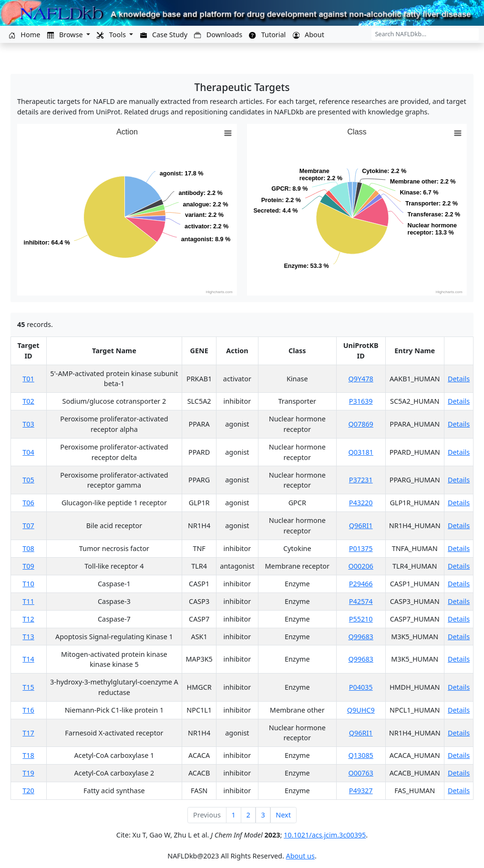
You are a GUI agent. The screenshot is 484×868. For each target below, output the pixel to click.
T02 (28, 401)
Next (283, 815)
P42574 (361, 601)
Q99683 (360, 637)
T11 (28, 601)
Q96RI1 (361, 526)
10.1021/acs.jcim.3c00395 (325, 835)
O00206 (360, 566)
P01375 (361, 548)
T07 (28, 526)
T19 (28, 773)
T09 (28, 566)
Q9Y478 (361, 379)
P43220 (361, 503)
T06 (28, 503)
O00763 (360, 773)
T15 (28, 687)
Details (459, 379)
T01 (28, 379)
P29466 (361, 584)
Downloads (218, 35)
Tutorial (267, 35)
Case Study (164, 35)
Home (24, 35)
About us (300, 856)
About (309, 35)
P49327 (361, 791)
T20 (28, 791)
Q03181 (360, 452)
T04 (28, 452)
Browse (66, 35)
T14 (28, 659)
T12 (28, 619)
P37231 (361, 480)
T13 (28, 637)
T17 (28, 733)
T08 (28, 548)
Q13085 (360, 755)
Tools (112, 35)
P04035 (361, 687)
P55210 (361, 619)
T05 (28, 480)
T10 (28, 584)
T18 (28, 755)
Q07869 (360, 424)
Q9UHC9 (361, 710)
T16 (28, 710)
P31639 (361, 401)
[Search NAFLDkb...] (425, 34)
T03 (28, 424)
